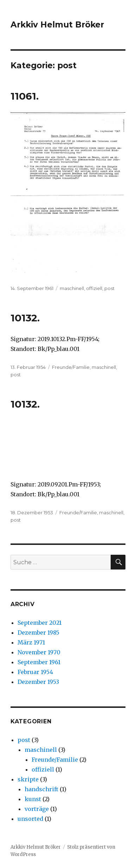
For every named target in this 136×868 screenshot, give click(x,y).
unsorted (30, 819)
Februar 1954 (35, 672)
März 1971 (31, 642)
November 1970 (39, 652)
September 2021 (40, 623)
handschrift (41, 789)
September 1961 (39, 662)
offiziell (94, 288)
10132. (25, 318)
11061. (25, 96)
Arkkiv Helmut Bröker (57, 25)
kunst (33, 799)
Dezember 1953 (38, 682)
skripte (28, 779)
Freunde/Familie (71, 367)
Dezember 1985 (38, 633)
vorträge (37, 809)
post (109, 288)
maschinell (72, 288)
